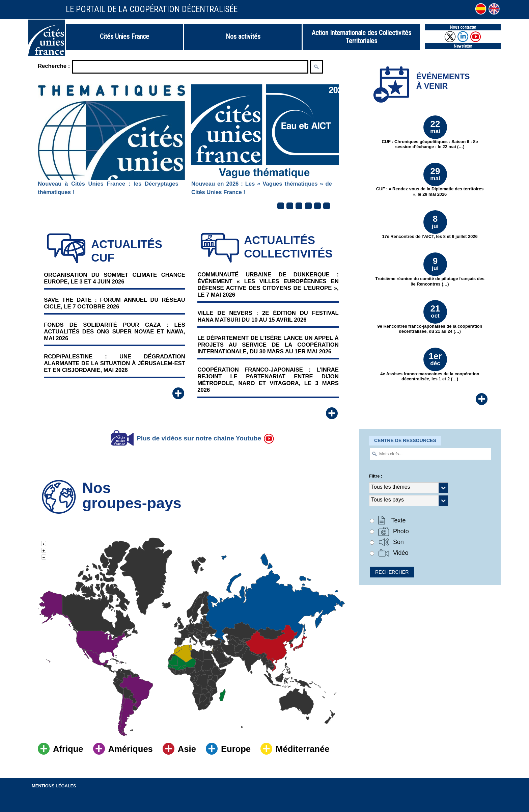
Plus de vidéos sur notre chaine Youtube (191, 438)
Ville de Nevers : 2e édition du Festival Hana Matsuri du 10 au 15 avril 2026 (268, 316)
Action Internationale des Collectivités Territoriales (361, 37)
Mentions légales (54, 786)
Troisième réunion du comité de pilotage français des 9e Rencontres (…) (430, 269)
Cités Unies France (124, 36)
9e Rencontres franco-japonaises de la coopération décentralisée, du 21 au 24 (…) (430, 317)
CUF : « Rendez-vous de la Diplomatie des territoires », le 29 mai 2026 (430, 180)
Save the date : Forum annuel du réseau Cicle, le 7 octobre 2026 (115, 303)
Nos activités (243, 36)
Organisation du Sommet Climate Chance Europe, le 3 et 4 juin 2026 (115, 278)
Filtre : (376, 476)
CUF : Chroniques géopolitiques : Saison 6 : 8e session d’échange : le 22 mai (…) (430, 132)
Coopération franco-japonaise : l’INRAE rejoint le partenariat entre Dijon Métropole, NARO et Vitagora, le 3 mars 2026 (268, 380)
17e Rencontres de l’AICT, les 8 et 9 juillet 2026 (430, 225)
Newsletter (463, 46)
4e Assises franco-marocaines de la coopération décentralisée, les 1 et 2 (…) (430, 364)
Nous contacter (463, 27)
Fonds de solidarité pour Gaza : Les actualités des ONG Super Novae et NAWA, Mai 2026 (115, 332)
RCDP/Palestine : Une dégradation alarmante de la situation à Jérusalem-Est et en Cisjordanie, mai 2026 (115, 363)
